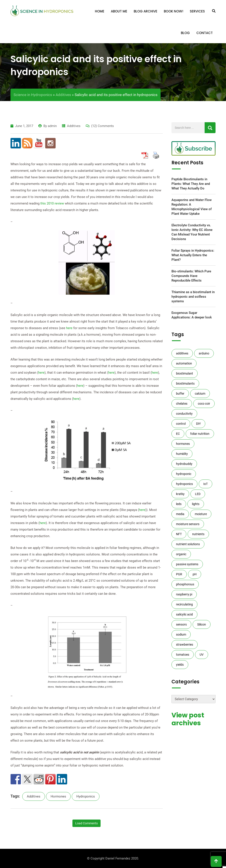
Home (100, 11)
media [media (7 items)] (180, 514)
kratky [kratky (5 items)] (180, 494)
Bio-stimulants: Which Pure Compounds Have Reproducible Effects (191, 276)
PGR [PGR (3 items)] (179, 574)
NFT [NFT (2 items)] (179, 534)
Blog (185, 33)
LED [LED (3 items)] (198, 494)
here (69, 328)
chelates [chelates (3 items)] (182, 404)
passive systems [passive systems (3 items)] (187, 564)
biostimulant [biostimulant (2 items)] (185, 373)
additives (34, 796)
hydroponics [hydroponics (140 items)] (184, 484)
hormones (58, 796)
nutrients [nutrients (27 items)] (198, 534)
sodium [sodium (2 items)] (181, 634)
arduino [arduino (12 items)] (204, 353)
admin (52, 126)
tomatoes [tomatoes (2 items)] (183, 655)
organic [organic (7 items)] (181, 554)
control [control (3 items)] (181, 424)
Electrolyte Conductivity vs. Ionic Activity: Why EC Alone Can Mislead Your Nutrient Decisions (192, 232)
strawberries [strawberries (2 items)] (185, 645)
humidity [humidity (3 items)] (182, 454)
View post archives (188, 719)
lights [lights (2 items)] (196, 504)
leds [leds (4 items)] (179, 504)
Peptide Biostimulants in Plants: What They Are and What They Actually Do (191, 184)
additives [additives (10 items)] (182, 353)
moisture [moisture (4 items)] (201, 514)
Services (197, 11)
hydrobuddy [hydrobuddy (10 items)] (184, 464)
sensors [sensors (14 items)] (181, 624)
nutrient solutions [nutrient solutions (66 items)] (188, 544)
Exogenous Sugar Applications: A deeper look (192, 315)
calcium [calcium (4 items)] (200, 394)
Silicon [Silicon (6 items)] (202, 624)
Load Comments (86, 823)
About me (119, 11)
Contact (205, 33)
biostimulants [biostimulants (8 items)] (185, 383)
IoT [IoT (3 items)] (205, 484)
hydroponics (86, 796)
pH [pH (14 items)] (195, 574)
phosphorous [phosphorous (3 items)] (185, 584)
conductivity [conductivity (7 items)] (184, 414)
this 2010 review (52, 203)
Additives (74, 126)
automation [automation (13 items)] (184, 363)
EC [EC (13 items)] (178, 434)
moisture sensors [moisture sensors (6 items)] (188, 524)
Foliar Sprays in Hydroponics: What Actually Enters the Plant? (193, 255)
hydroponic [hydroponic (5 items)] (184, 474)
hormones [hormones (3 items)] (183, 444)
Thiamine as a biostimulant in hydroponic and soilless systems (193, 297)
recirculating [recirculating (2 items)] (184, 604)
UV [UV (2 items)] (202, 655)
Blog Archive (146, 11)
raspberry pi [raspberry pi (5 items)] (184, 594)
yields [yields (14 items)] (180, 665)
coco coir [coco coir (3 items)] (204, 404)
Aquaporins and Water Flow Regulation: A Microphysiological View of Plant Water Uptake (192, 207)
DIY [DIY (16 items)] (198, 424)
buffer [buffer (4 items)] (180, 394)
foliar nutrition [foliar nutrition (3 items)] (200, 434)
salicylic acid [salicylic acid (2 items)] (184, 614)
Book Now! (174, 11)
